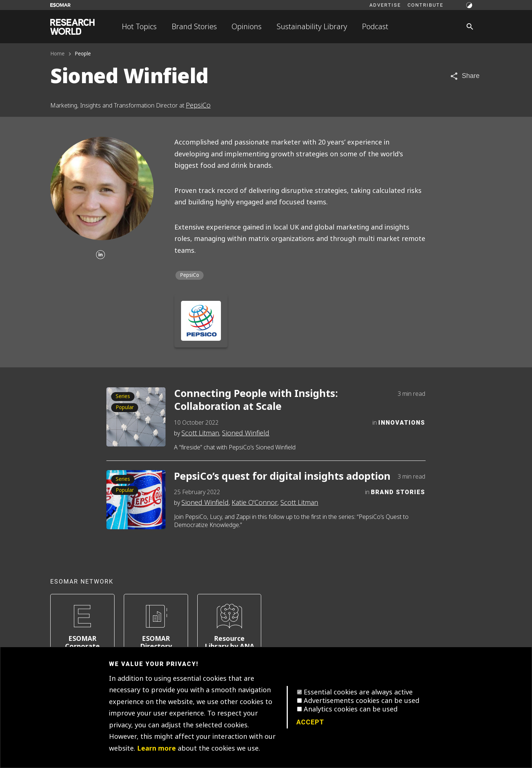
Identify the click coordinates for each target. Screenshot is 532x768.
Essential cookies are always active (358, 692)
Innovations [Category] (402, 422)
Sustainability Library (312, 27)
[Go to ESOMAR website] (60, 5)
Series (123, 396)
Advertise (385, 5)
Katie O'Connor (255, 503)
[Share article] (465, 76)
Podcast (375, 27)
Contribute (425, 5)
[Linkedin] (100, 255)
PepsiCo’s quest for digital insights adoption (282, 477)
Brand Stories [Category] (398, 492)
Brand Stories (194, 27)
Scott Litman (200, 433)
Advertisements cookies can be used (362, 701)
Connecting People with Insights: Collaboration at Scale (256, 400)
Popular (125, 407)
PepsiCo (198, 105)
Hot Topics (139, 27)
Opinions (247, 27)
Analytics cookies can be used (351, 709)
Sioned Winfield (246, 433)
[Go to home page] (72, 27)
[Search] (470, 27)
